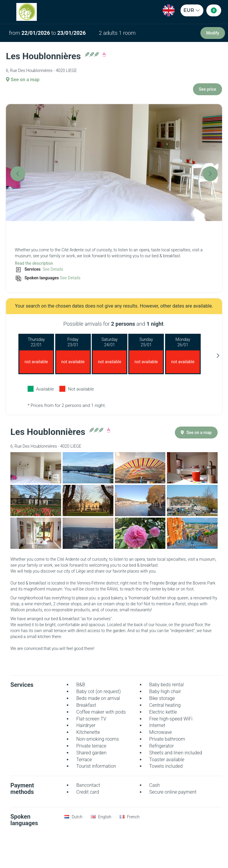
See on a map (23, 80)
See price (208, 89)
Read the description (34, 263)
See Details (52, 269)
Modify (213, 33)
